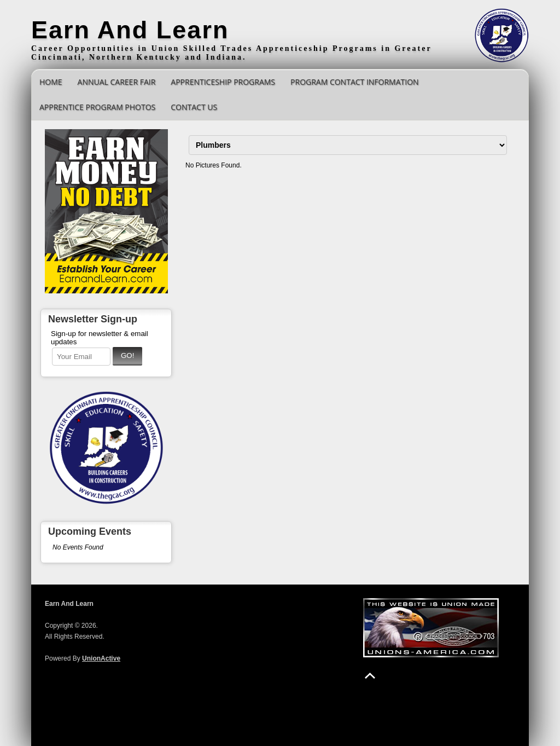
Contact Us (194, 107)
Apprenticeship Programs (223, 82)
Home (51, 82)
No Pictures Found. (214, 165)
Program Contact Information (355, 82)
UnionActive (101, 658)
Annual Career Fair (117, 82)
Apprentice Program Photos (97, 107)
